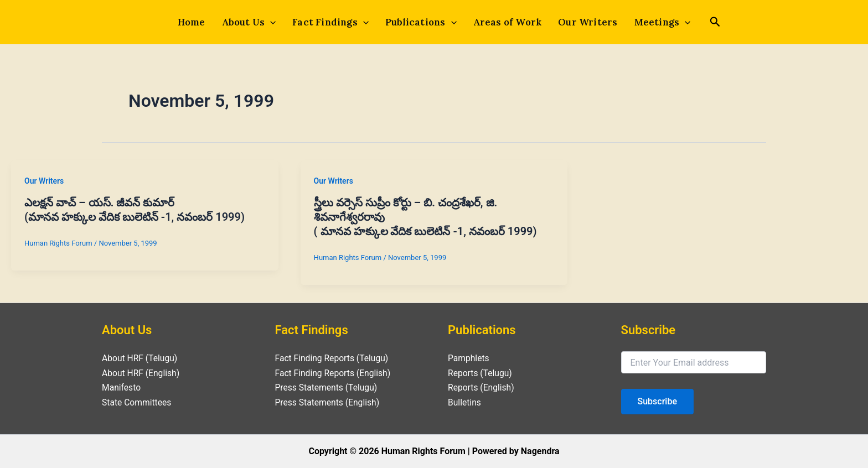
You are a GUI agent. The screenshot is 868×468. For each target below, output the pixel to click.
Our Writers (585, 22)
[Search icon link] (711, 23)
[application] (272, 22)
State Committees (137, 402)
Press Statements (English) (329, 402)
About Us (251, 22)
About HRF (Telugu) (140, 358)
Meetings (659, 22)
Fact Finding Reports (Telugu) (333, 358)
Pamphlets (469, 358)
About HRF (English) (141, 373)
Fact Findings (332, 22)
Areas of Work (507, 22)
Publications (421, 22)
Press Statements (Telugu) (327, 388)
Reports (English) (482, 388)
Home (195, 22)
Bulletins (465, 402)
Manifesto (122, 388)
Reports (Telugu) (481, 373)
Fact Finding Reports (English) (334, 373)
